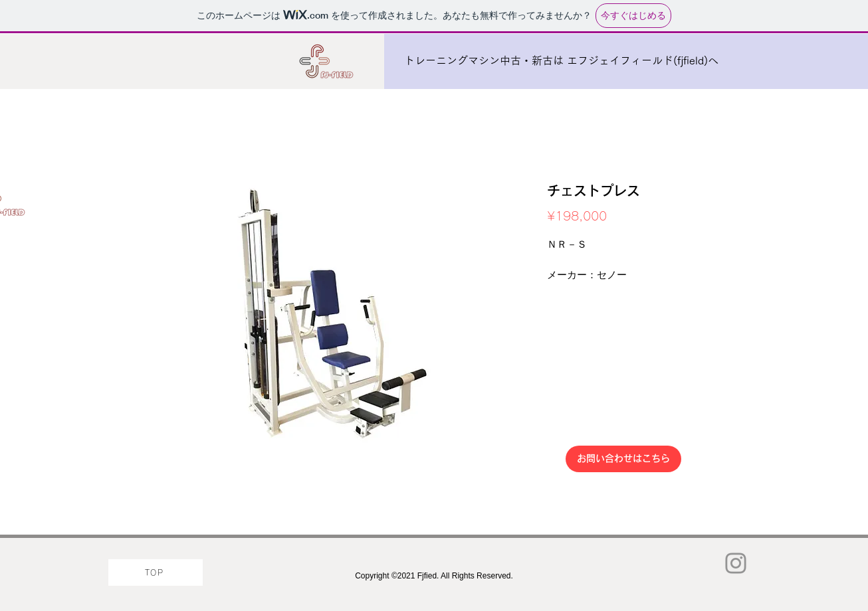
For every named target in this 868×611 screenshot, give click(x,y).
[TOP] (156, 572)
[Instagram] (736, 563)
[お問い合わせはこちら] (623, 459)
